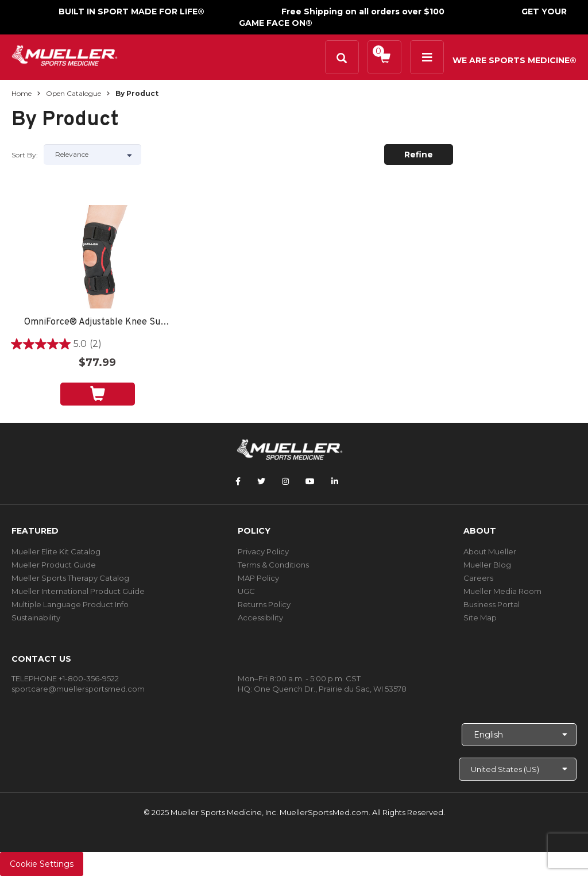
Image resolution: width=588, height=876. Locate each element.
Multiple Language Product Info (70, 604)
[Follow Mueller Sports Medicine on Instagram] (285, 481)
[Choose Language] (519, 735)
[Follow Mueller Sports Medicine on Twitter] (261, 481)
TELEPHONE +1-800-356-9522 (65, 678)
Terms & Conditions (273, 565)
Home (22, 93)
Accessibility (260, 618)
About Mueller (490, 551)
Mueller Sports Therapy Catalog (70, 578)
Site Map (480, 618)
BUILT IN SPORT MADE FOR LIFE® (131, 11)
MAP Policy (258, 578)
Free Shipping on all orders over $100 (363, 11)
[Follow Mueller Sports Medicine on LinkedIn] (335, 481)
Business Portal (492, 604)
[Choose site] (518, 769)
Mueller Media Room (502, 591)
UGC (246, 591)
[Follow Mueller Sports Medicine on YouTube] (310, 481)
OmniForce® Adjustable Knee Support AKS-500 (98, 323)
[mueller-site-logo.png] (65, 54)
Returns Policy (264, 604)
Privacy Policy (263, 551)
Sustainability (36, 618)
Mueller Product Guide (54, 565)
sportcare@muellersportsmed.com (78, 689)
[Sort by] (92, 155)
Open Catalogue (73, 93)
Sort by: (25, 155)
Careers (478, 578)
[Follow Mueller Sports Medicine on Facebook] (238, 481)
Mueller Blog (487, 565)
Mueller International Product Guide (78, 591)
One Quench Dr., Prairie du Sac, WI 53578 (330, 689)
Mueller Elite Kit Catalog (56, 551)
